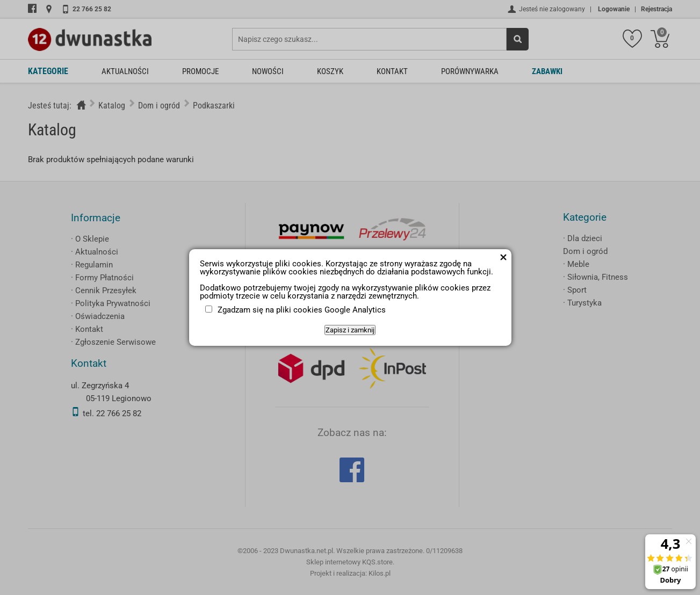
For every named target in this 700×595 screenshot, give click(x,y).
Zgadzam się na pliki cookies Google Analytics (302, 310)
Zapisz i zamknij (350, 330)
